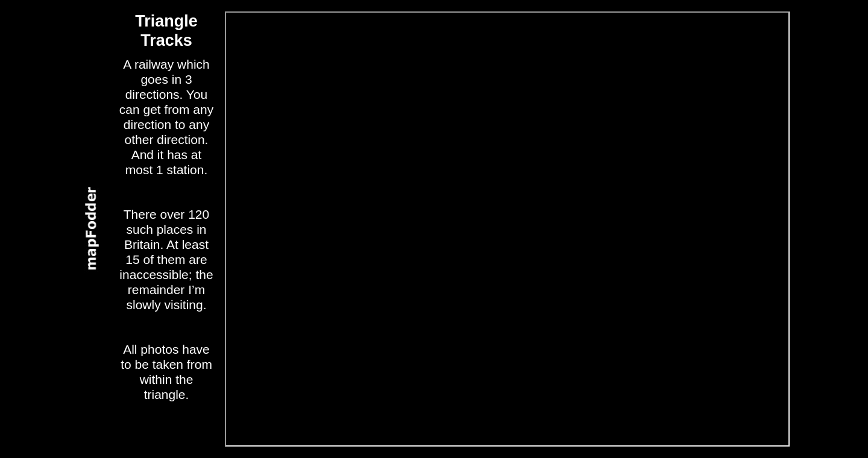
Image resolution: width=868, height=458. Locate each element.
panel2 (89, 229)
